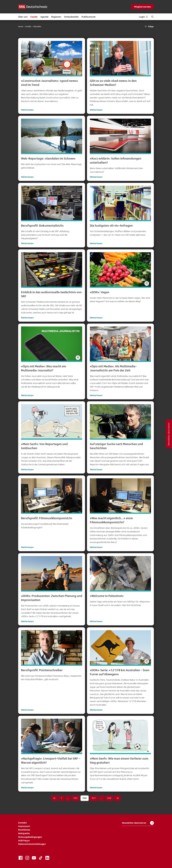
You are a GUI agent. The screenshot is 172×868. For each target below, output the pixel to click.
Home (21, 27)
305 (75, 798)
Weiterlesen (27, 110)
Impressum (24, 826)
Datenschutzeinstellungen (32, 844)
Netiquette (24, 833)
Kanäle (34, 17)
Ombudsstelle (71, 17)
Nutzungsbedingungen (30, 837)
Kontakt (22, 823)
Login (144, 17)
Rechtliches (24, 830)
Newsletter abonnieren (138, 823)
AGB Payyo (24, 840)
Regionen (56, 17)
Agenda (44, 17)
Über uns (23, 17)
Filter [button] (149, 27)
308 (109, 798)
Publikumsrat (88, 17)
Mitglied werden (142, 7)
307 (94, 798)
